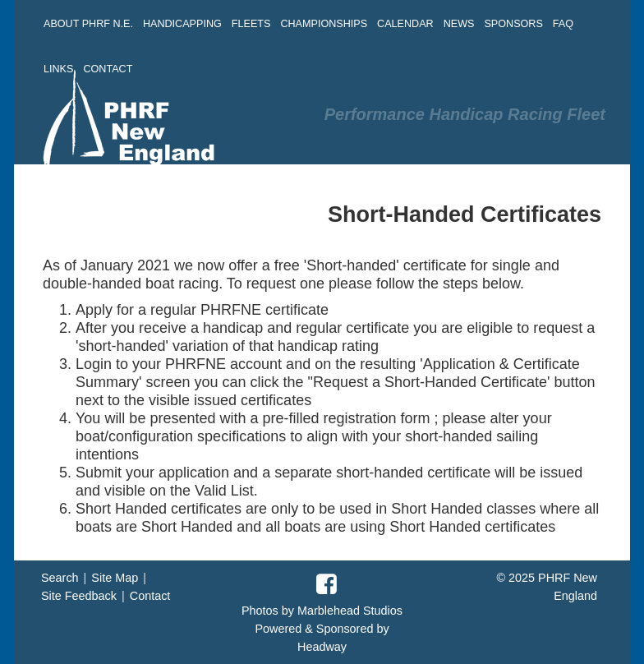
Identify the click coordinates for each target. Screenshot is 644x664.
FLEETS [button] (251, 24)
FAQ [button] (563, 24)
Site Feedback (79, 596)
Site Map (115, 578)
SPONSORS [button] (513, 24)
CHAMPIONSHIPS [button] (324, 24)
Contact (150, 596)
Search (60, 578)
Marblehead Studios (350, 611)
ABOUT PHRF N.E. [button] (88, 24)
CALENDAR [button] (405, 24)
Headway (322, 647)
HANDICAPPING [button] (182, 24)
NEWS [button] (459, 24)
